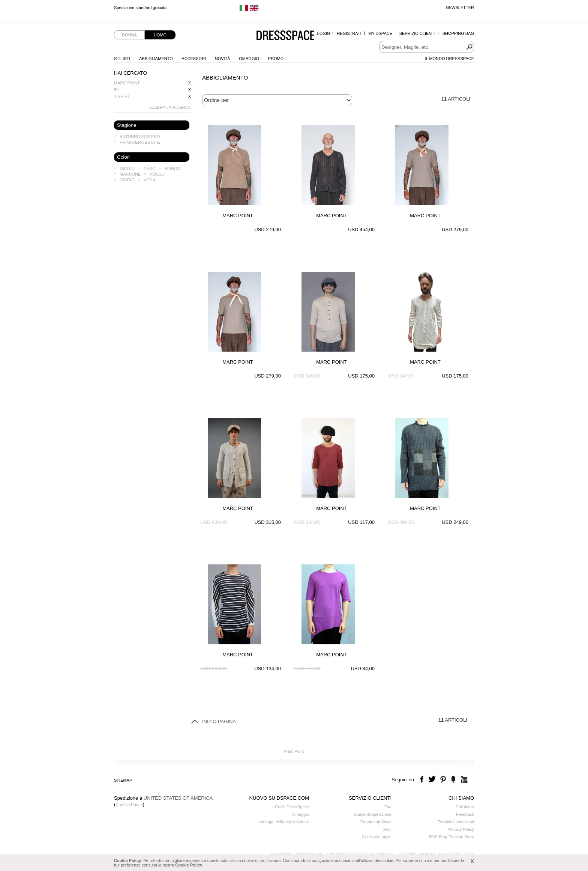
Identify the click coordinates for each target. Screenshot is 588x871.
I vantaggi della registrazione (283, 822)
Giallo (127, 168)
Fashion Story (461, 837)
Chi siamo (465, 807)
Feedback (465, 814)
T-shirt (122, 96)
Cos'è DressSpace (292, 807)
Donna (129, 35)
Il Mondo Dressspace (449, 59)
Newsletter (460, 8)
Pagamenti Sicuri (376, 822)
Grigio (127, 180)
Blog (443, 837)
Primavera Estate (140, 142)
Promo (276, 59)
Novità (223, 59)
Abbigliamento (156, 59)
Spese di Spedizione (373, 814)
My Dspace (380, 33)
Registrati (349, 33)
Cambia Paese (129, 805)
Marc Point (127, 83)
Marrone (130, 174)
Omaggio (249, 59)
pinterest (443, 780)
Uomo (160, 35)
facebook (423, 780)
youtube (463, 780)
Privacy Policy (461, 829)
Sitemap (123, 780)
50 (116, 90)
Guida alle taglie (377, 837)
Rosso (157, 174)
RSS (433, 837)
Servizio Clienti (417, 33)
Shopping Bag (458, 33)
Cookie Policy (127, 860)
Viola (150, 180)
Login (324, 33)
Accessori (194, 59)
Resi (387, 829)
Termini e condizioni (456, 822)
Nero (150, 168)
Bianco (172, 168)
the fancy (453, 780)
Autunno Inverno (140, 137)
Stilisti (122, 59)
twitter (433, 780)
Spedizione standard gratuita (140, 8)
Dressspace (285, 36)
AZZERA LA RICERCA (170, 107)
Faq (388, 807)
